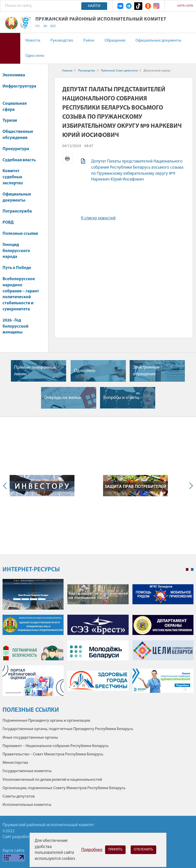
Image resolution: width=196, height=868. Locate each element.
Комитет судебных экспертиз (13, 177)
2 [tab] (192, 570)
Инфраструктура (19, 89)
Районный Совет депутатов (119, 71)
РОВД (8, 223)
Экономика (16, 75)
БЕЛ (53, 26)
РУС (38, 26)
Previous (6, 486)
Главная (67, 71)
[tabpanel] (98, 640)
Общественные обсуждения (18, 135)
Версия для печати (67, 158)
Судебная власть (19, 160)
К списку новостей (98, 218)
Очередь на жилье (63, 398)
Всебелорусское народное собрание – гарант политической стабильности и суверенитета (21, 294)
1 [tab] (187, 570)
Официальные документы (158, 41)
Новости (33, 41)
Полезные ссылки (20, 234)
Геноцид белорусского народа (16, 251)
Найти (94, 6)
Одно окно (35, 56)
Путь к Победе (17, 268)
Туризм (10, 121)
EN (45, 26)
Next (190, 486)
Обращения (115, 41)
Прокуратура (18, 149)
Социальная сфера (15, 107)
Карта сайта (185, 6)
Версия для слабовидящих (10, 48)
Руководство (62, 41)
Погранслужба (17, 211)
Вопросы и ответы (121, 398)
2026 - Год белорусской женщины (15, 326)
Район (89, 41)
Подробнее (92, 850)
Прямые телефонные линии (35, 371)
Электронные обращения (146, 371)
